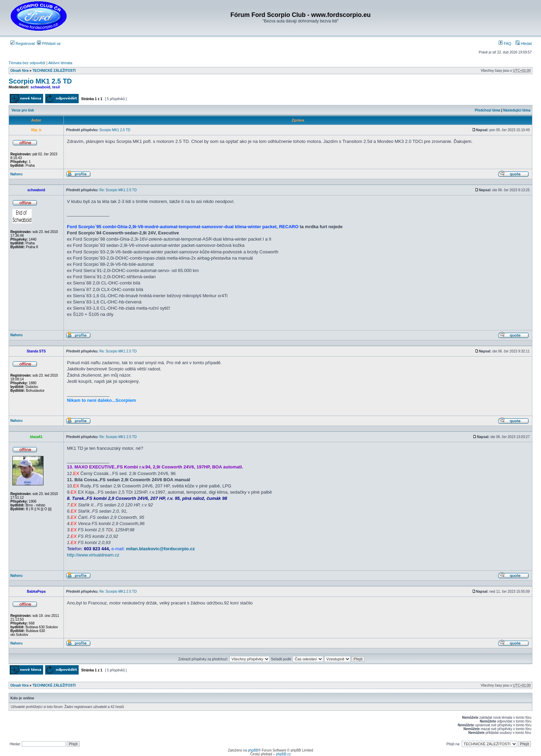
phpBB (253, 750)
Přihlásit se (49, 43)
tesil (56, 87)
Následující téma (517, 110)
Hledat (524, 43)
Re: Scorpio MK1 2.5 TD (118, 190)
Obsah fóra (19, 71)
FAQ (505, 43)
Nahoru (16, 174)
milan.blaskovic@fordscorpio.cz (160, 549)
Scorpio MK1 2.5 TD (40, 81)
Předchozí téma (488, 110)
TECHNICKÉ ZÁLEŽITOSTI (54, 71)
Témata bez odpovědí (27, 63)
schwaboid (41, 87)
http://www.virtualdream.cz (93, 555)
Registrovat (23, 43)
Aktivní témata (60, 63)
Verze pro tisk (23, 110)
